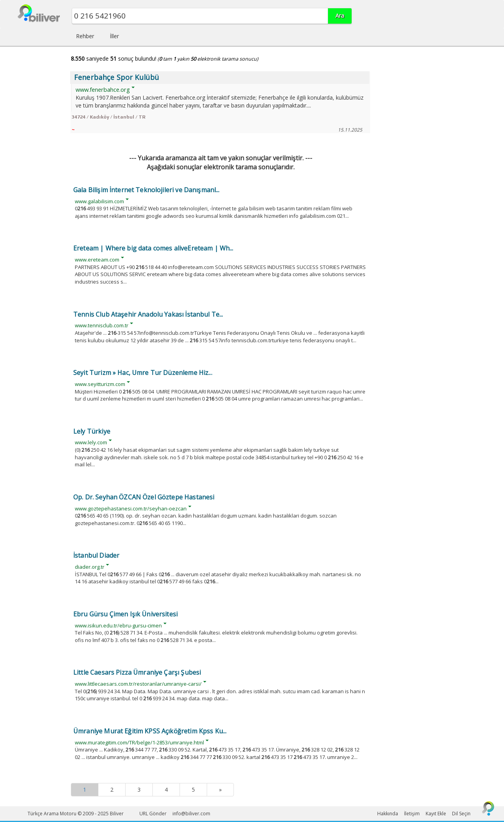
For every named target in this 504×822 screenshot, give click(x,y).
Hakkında (388, 814)
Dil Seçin (461, 814)
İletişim (412, 814)
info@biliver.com (191, 814)
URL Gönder (153, 814)
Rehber (85, 36)
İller (114, 36)
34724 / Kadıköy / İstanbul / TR (108, 117)
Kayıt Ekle (436, 814)
